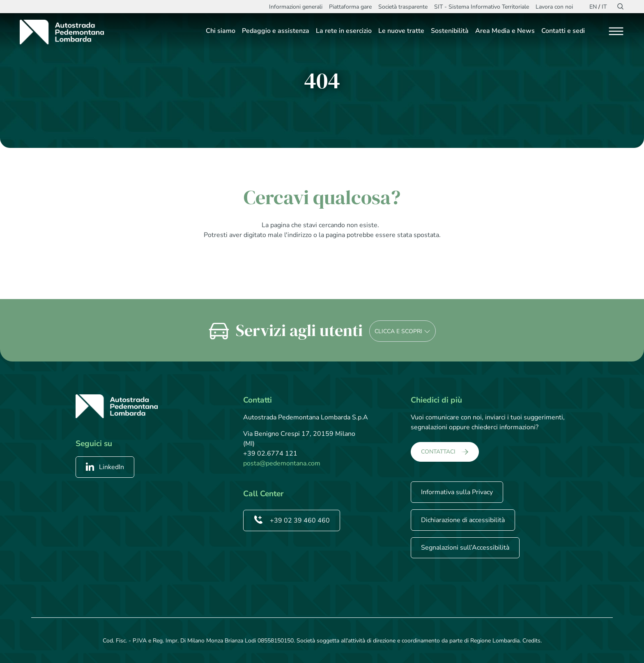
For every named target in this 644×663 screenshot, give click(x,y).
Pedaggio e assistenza (276, 31)
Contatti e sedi (563, 31)
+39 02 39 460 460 (292, 520)
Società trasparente (403, 7)
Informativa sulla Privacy (457, 492)
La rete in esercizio (344, 31)
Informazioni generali (296, 7)
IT (604, 7)
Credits (531, 641)
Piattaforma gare (350, 7)
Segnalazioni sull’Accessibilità (465, 548)
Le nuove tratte (401, 31)
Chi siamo (221, 31)
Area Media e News (505, 31)
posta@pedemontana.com (282, 463)
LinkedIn (105, 467)
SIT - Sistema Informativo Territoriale (482, 7)
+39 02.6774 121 (270, 454)
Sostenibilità (450, 31)
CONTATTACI (438, 452)
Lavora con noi (554, 7)
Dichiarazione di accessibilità (463, 520)
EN (593, 7)
